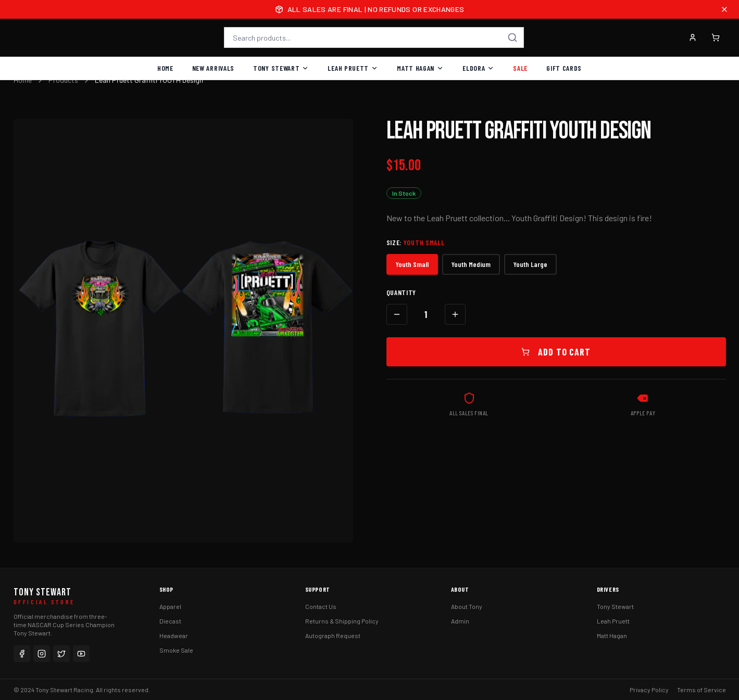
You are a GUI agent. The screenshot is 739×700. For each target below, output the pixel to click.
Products (63, 80)
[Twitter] (61, 654)
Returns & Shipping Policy (342, 621)
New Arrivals (213, 68)
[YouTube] (81, 654)
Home (165, 68)
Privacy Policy (649, 690)
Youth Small (412, 264)
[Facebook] (22, 654)
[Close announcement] (724, 9)
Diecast (170, 621)
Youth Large (530, 264)
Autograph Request (333, 635)
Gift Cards (564, 68)
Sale (520, 68)
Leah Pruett (353, 68)
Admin (460, 621)
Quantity (402, 292)
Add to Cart (556, 352)
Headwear (174, 635)
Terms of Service (702, 690)
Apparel (170, 606)
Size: (416, 242)
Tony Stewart (281, 68)
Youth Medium (471, 264)
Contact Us (321, 606)
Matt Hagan (420, 68)
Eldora (478, 68)
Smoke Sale (176, 650)
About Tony (467, 606)
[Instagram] (42, 654)
